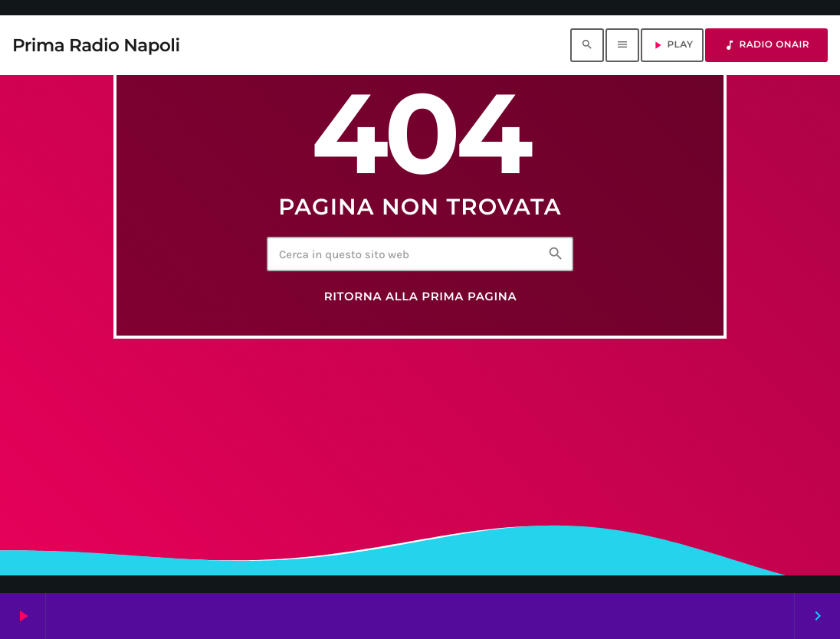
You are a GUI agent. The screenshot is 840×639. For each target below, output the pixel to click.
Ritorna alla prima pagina (421, 297)
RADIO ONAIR (766, 45)
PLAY (672, 45)
